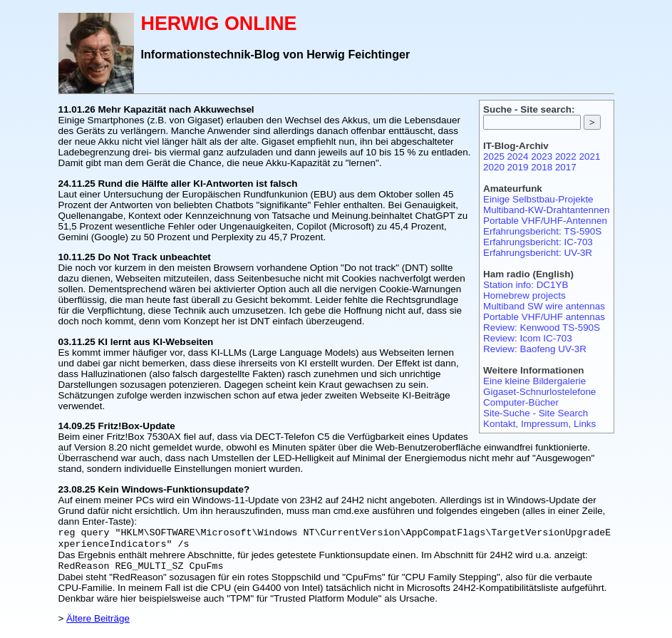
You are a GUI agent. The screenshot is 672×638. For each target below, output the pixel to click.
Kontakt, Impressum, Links (539, 424)
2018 (542, 167)
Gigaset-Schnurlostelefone (539, 392)
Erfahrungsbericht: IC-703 (538, 242)
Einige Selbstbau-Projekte (538, 199)
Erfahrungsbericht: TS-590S (542, 231)
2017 (566, 167)
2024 (518, 156)
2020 (494, 167)
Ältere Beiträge (98, 623)
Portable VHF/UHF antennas (544, 317)
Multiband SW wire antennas (544, 306)
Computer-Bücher (521, 402)
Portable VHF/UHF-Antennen (545, 221)
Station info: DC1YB (526, 285)
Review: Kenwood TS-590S (542, 328)
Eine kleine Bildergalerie (534, 381)
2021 (590, 156)
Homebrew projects (524, 295)
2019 (518, 167)
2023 (542, 156)
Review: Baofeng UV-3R (535, 349)
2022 (566, 156)
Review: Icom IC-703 (528, 338)
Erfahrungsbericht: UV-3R (538, 253)
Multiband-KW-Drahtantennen (547, 210)
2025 (494, 156)
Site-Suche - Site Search (536, 413)
